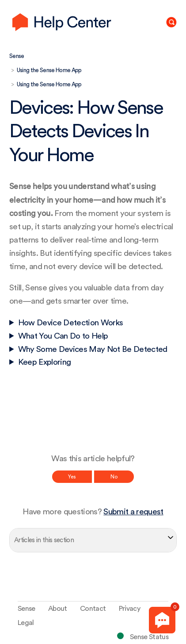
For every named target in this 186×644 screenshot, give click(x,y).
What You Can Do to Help (63, 336)
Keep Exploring (45, 362)
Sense (17, 56)
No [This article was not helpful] (114, 477)
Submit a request (133, 512)
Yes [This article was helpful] (72, 477)
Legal (26, 623)
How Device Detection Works (71, 323)
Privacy (129, 609)
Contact (93, 609)
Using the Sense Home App (49, 70)
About (58, 609)
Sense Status (149, 637)
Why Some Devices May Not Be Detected (93, 349)
